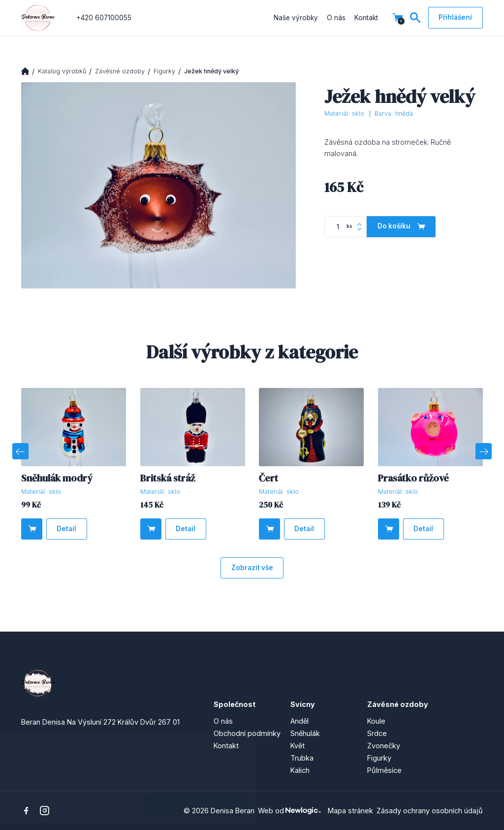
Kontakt (366, 18)
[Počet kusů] (346, 227)
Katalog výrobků (62, 71)
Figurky (164, 71)
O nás (336, 18)
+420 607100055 (104, 18)
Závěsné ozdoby (120, 71)
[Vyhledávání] (415, 18)
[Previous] (20, 451)
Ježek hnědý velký (211, 71)
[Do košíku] (401, 227)
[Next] (483, 451)
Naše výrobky (296, 18)
